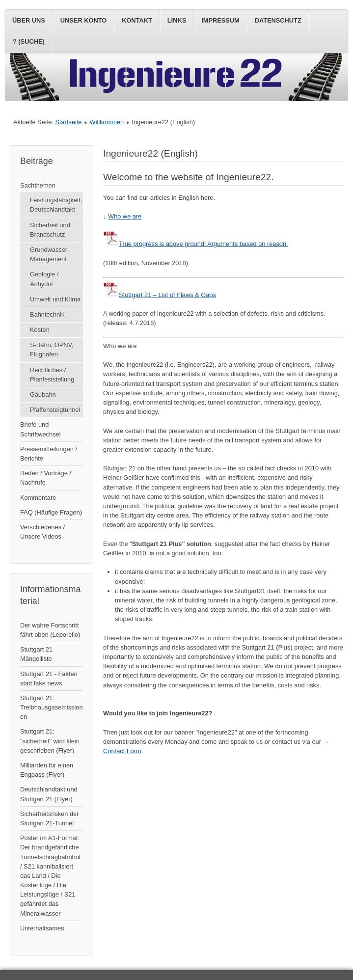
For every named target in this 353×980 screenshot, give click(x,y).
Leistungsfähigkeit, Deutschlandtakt (56, 205)
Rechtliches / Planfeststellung (52, 375)
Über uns (29, 20)
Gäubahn (43, 395)
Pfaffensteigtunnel (55, 410)
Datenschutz (278, 20)
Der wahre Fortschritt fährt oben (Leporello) (50, 630)
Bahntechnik (47, 314)
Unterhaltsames (42, 928)
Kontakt (137, 20)
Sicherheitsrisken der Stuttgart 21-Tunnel (50, 818)
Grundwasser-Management (50, 254)
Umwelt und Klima (55, 299)
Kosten (40, 330)
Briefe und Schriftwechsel (41, 429)
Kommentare (38, 498)
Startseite (68, 122)
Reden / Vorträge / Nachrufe (46, 478)
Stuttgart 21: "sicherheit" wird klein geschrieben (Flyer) (50, 741)
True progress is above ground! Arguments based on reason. (196, 244)
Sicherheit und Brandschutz (50, 230)
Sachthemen (38, 185)
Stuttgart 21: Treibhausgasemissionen (52, 707)
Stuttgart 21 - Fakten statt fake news (49, 679)
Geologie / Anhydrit (44, 279)
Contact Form (122, 751)
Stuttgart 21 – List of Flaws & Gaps (160, 295)
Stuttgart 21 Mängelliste (36, 654)
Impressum (220, 20)
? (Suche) (29, 41)
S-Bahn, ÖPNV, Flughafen (52, 350)
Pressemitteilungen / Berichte (49, 454)
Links (177, 20)
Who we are (125, 216)
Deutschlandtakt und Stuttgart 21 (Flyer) (49, 794)
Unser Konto (83, 20)
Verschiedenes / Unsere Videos (42, 532)
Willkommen (107, 122)
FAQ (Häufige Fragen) (51, 512)
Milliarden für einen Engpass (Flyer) (47, 770)
